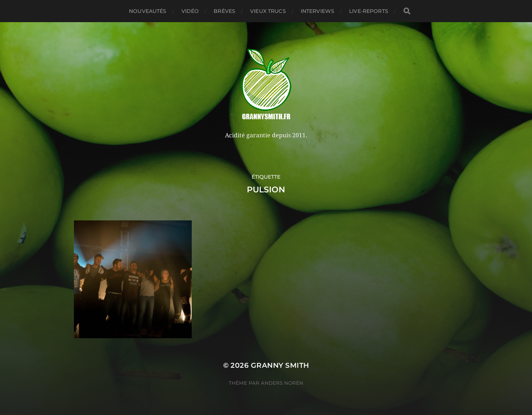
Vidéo (190, 11)
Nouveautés (148, 11)
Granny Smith (280, 365)
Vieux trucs (268, 11)
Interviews (318, 11)
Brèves (224, 11)
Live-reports (369, 11)
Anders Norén (282, 383)
